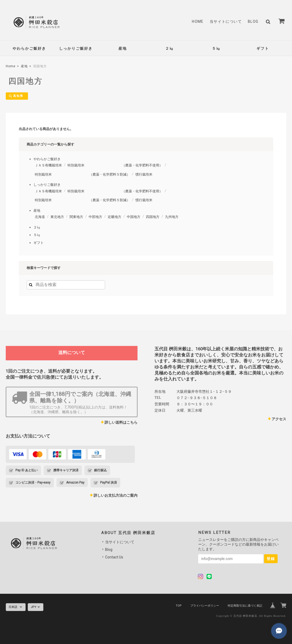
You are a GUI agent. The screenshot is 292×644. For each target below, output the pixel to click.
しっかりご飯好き (76, 48)
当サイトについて (226, 21)
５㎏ (216, 48)
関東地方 (76, 217)
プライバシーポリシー (205, 606)
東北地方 (57, 217)
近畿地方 (114, 217)
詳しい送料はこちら (121, 423)
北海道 (40, 217)
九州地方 (172, 217)
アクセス (279, 419)
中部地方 (95, 217)
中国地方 (134, 217)
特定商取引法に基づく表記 (245, 606)
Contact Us (114, 557)
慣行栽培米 (144, 174)
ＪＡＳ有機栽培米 (48, 166)
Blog (253, 21)
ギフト (263, 48)
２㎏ (169, 48)
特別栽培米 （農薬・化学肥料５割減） (82, 174)
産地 (123, 48)
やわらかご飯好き (29, 48)
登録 (271, 559)
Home (198, 21)
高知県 (19, 96)
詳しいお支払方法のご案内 (116, 496)
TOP (179, 606)
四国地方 (153, 217)
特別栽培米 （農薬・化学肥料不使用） (115, 166)
